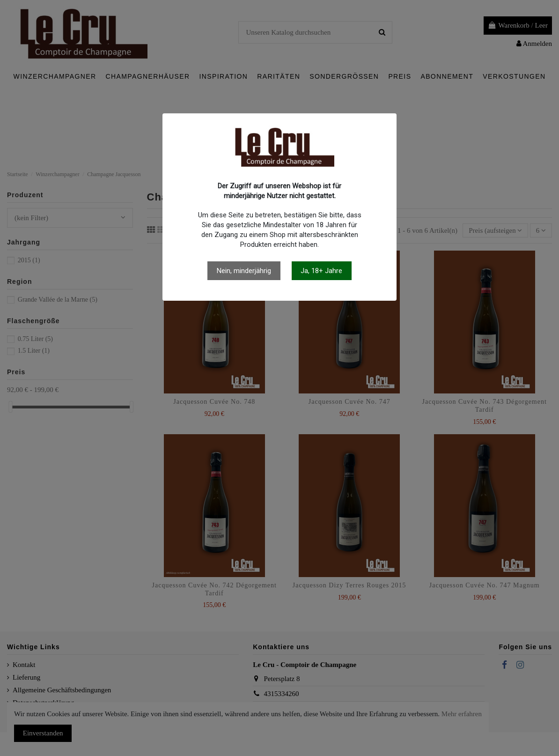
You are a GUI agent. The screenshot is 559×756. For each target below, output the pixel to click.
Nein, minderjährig (244, 271)
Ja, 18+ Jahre (321, 271)
